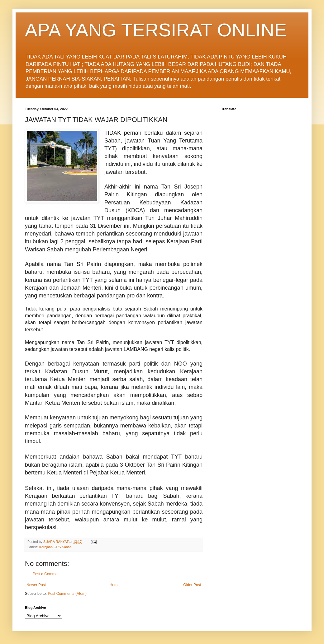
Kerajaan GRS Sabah (55, 547)
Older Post (192, 585)
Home (115, 585)
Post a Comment (47, 574)
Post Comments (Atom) (67, 594)
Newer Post (36, 585)
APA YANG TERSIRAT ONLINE (156, 30)
